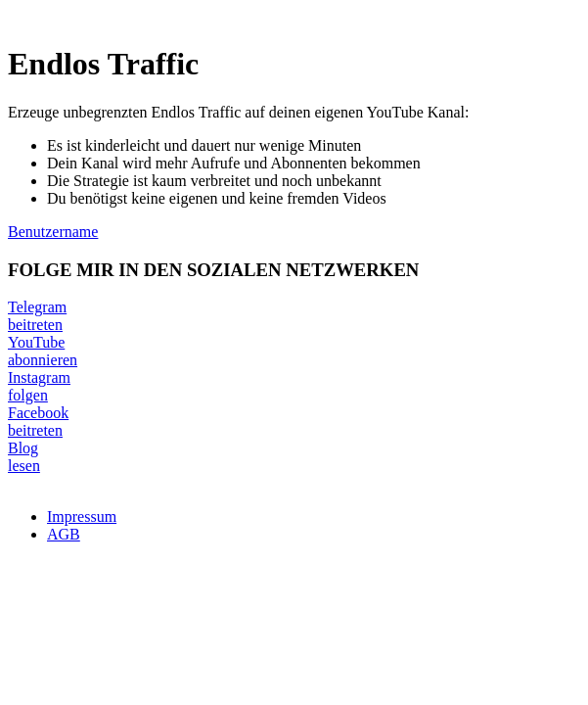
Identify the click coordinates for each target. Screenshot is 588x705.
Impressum (82, 517)
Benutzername (53, 232)
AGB (64, 534)
